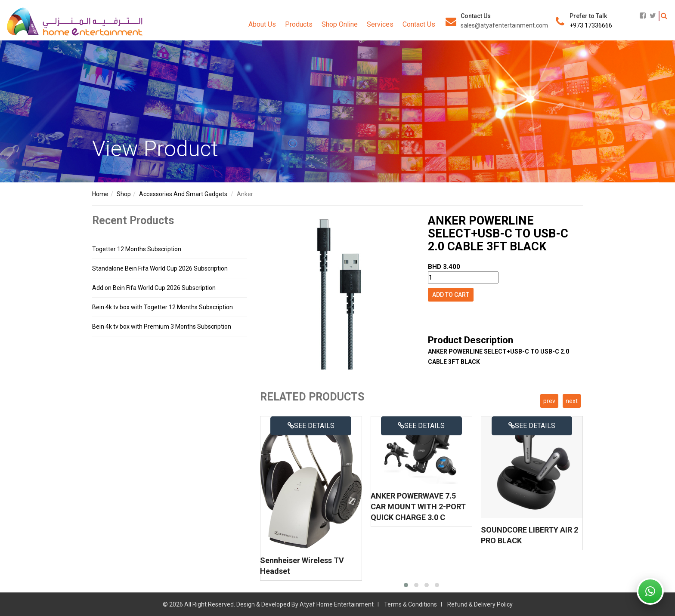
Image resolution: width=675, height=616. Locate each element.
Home (100, 194)
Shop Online (340, 24)
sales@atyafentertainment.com (504, 25)
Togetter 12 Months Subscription (137, 249)
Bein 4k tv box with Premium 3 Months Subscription (162, 326)
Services (380, 24)
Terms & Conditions (410, 604)
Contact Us (419, 24)
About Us (262, 24)
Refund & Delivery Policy (480, 604)
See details (311, 426)
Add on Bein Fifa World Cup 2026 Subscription (154, 288)
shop (124, 194)
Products (299, 24)
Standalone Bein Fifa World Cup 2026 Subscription (160, 268)
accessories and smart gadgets (183, 194)
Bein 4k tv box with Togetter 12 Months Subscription (163, 307)
